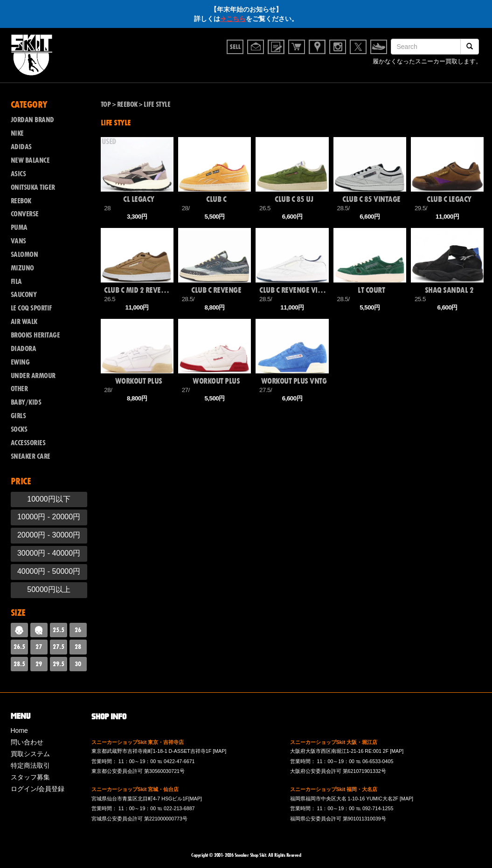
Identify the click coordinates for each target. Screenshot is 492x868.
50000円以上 (49, 589)
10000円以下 (49, 499)
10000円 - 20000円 (49, 517)
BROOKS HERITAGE (35, 335)
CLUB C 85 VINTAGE (371, 199)
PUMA (19, 227)
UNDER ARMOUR (33, 376)
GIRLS (18, 416)
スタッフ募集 (30, 777)
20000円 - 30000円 (49, 535)
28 (78, 647)
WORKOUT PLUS (139, 381)
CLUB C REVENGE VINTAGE (294, 290)
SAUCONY (24, 295)
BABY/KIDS (26, 402)
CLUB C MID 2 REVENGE (139, 290)
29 (39, 664)
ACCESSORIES (28, 443)
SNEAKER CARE (31, 456)
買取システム (30, 754)
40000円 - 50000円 (49, 571)
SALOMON (24, 255)
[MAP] (219, 751)
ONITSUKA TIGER (33, 187)
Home (19, 730)
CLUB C (216, 199)
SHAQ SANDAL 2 (449, 290)
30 (78, 664)
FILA (16, 282)
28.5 (19, 664)
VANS (18, 241)
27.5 (59, 647)
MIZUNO (22, 268)
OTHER (19, 389)
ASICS (18, 174)
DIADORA (24, 349)
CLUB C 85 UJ (294, 199)
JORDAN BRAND (32, 120)
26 (78, 630)
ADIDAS (21, 147)
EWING (20, 362)
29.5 (59, 664)
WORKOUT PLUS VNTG (294, 381)
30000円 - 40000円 (49, 553)
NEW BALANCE (30, 160)
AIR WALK (24, 322)
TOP (106, 104)
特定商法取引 (30, 765)
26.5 (19, 647)
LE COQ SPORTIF (31, 308)
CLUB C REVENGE (216, 290)
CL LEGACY (139, 199)
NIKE (17, 133)
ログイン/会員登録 (38, 789)
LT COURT (371, 290)
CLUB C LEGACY (449, 199)
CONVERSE (25, 214)
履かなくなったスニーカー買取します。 (427, 63)
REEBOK (21, 201)
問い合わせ (27, 742)
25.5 (59, 630)
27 (39, 647)
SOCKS (19, 429)
